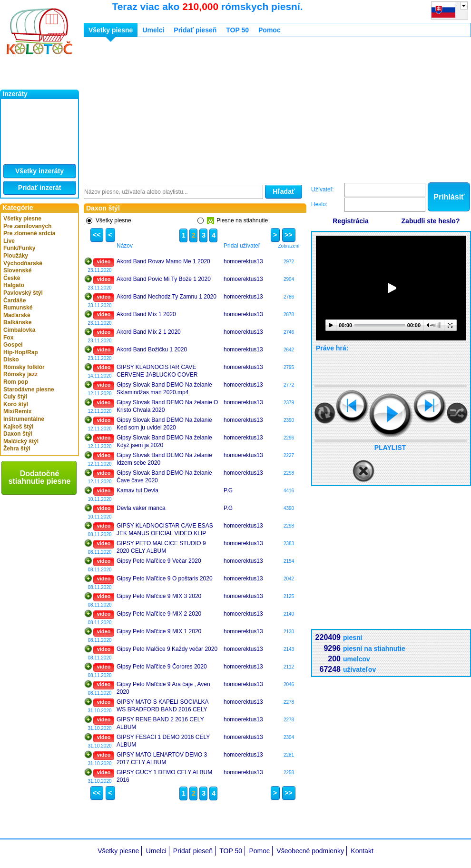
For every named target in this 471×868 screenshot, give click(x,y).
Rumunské (18, 308)
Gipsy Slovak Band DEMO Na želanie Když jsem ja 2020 (164, 441)
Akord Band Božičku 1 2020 (152, 349)
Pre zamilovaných (27, 226)
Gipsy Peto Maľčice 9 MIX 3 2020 (159, 596)
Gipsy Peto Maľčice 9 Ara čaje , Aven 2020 (163, 688)
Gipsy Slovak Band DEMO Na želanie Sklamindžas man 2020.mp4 (164, 389)
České (12, 278)
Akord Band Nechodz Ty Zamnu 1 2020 (167, 297)
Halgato (14, 285)
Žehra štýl (17, 449)
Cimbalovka (19, 330)
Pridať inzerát (40, 188)
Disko (11, 359)
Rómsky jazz (20, 374)
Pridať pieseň (195, 30)
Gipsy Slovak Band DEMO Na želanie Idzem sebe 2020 (164, 459)
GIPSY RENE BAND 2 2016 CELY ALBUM (160, 723)
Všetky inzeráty (39, 171)
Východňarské (23, 263)
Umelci (153, 30)
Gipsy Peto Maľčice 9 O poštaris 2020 (165, 579)
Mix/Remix (17, 411)
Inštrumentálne (24, 419)
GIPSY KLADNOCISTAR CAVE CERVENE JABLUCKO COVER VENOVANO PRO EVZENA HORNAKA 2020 (166, 371)
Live (9, 241)
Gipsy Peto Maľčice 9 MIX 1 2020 (159, 631)
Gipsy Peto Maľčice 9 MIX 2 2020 (159, 614)
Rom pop (16, 382)
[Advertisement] (225, 111)
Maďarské (17, 315)
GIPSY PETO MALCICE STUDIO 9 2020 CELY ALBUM (161, 547)
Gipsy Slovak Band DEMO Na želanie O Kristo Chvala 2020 (167, 406)
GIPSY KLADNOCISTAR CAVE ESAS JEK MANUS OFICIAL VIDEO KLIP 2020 (165, 529)
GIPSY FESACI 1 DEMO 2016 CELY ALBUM (163, 741)
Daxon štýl (18, 434)
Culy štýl (15, 397)
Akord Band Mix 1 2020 (146, 314)
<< (95, 235)
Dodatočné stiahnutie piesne (40, 477)
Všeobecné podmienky (310, 851)
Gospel (13, 345)
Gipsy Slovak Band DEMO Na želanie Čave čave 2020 (164, 477)
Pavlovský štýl (23, 293)
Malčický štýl (21, 441)
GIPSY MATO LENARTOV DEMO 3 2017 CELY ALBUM (162, 758)
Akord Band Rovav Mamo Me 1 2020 (163, 261)
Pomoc (270, 30)
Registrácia (350, 221)
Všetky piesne (22, 219)
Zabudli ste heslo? (431, 221)
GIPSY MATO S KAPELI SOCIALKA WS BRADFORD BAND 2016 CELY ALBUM (162, 706)
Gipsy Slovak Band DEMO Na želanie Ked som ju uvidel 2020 (164, 424)
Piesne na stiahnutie (237, 221)
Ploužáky (16, 256)
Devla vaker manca (141, 508)
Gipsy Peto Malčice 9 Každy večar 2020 (167, 649)
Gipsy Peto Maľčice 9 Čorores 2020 (162, 667)
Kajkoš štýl (18, 427)
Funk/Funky (19, 248)
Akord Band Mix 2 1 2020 (149, 332)
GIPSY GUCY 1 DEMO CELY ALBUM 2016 (164, 776)
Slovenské (17, 270)
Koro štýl (16, 404)
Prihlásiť (449, 197)
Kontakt (362, 851)
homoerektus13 (243, 261)
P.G (228, 490)
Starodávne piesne (29, 389)
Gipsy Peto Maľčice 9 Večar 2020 (159, 561)
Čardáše (15, 300)
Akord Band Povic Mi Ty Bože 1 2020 (164, 279)
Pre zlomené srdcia (29, 233)
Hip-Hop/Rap (21, 352)
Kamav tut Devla (137, 490)
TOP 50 (237, 30)
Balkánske (17, 322)
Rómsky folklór (24, 367)
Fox (8, 338)
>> (287, 235)
